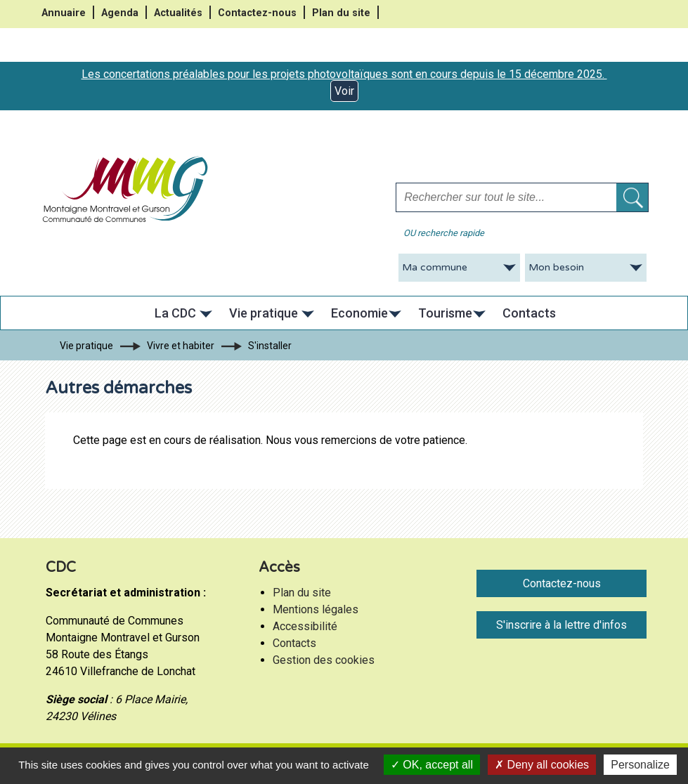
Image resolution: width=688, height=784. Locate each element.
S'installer (270, 346)
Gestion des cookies (324, 660)
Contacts (294, 643)
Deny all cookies (542, 765)
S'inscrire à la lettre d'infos (562, 625)
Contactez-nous (257, 13)
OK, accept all (432, 765)
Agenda (120, 13)
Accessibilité (305, 626)
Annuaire (64, 13)
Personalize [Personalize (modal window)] (640, 765)
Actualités (178, 13)
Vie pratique (86, 346)
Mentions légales (316, 609)
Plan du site (341, 13)
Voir (344, 91)
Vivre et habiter (181, 346)
